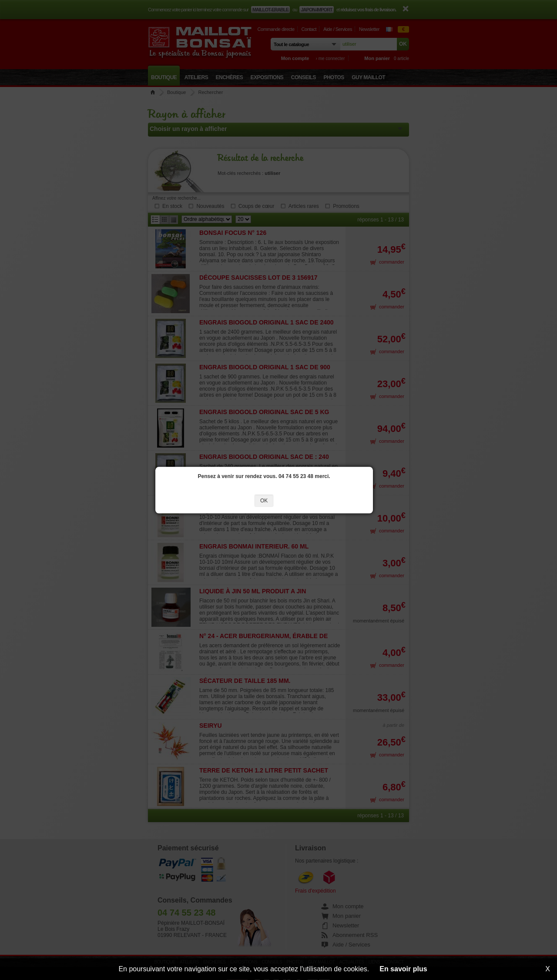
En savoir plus (403, 969)
